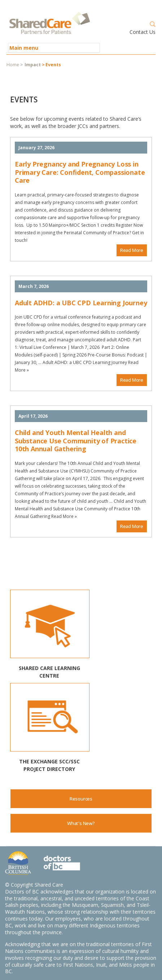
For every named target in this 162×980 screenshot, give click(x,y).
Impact (33, 65)
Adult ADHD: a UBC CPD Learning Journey (81, 303)
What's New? (81, 823)
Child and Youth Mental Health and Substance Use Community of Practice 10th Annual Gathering (76, 441)
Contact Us (143, 32)
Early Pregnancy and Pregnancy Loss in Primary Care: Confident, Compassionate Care (80, 172)
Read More (132, 250)
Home (13, 65)
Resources (81, 799)
